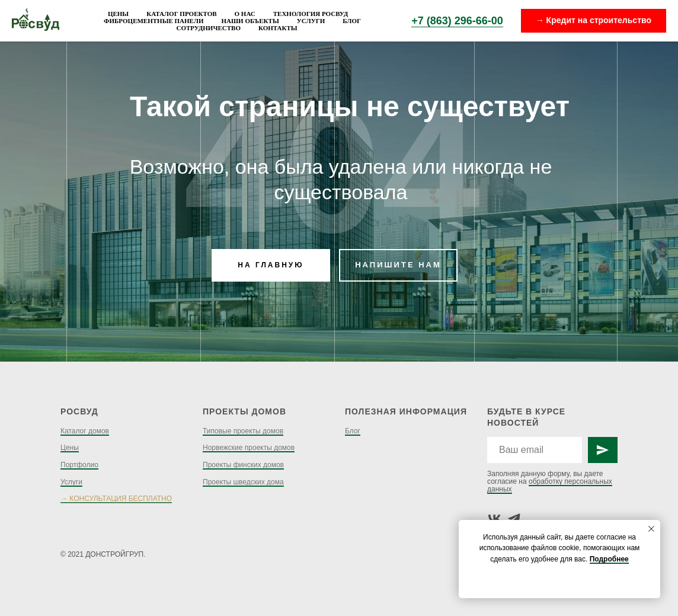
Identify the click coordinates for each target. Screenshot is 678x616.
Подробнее (609, 559)
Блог (352, 21)
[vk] (495, 518)
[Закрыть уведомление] (651, 529)
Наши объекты (250, 21)
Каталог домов (85, 431)
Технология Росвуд (311, 14)
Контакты (278, 28)
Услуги (311, 21)
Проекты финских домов (243, 465)
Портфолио (79, 465)
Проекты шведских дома (243, 482)
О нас (245, 14)
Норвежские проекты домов (249, 448)
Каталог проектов (181, 14)
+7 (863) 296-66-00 (457, 21)
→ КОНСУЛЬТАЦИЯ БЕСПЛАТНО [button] (116, 499)
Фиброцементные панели (153, 21)
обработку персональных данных (550, 485)
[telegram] (514, 518)
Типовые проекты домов (243, 431)
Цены (118, 14)
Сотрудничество (208, 28)
